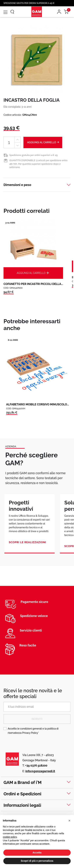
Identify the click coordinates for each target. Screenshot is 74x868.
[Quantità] (9, 142)
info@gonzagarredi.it (40, 771)
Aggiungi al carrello (43, 142)
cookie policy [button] (10, 837)
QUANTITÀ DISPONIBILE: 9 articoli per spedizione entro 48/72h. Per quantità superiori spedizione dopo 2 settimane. (38, 164)
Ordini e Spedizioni (22, 794)
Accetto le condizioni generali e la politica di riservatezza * (33, 731)
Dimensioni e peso (17, 185)
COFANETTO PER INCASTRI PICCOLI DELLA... (33, 284)
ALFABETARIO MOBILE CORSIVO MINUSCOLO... (38, 404)
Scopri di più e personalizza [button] (37, 861)
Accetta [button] (37, 853)
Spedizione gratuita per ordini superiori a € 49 (33, 155)
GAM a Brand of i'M (23, 782)
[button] (69, 821)
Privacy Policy (30, 733)
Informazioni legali (22, 805)
